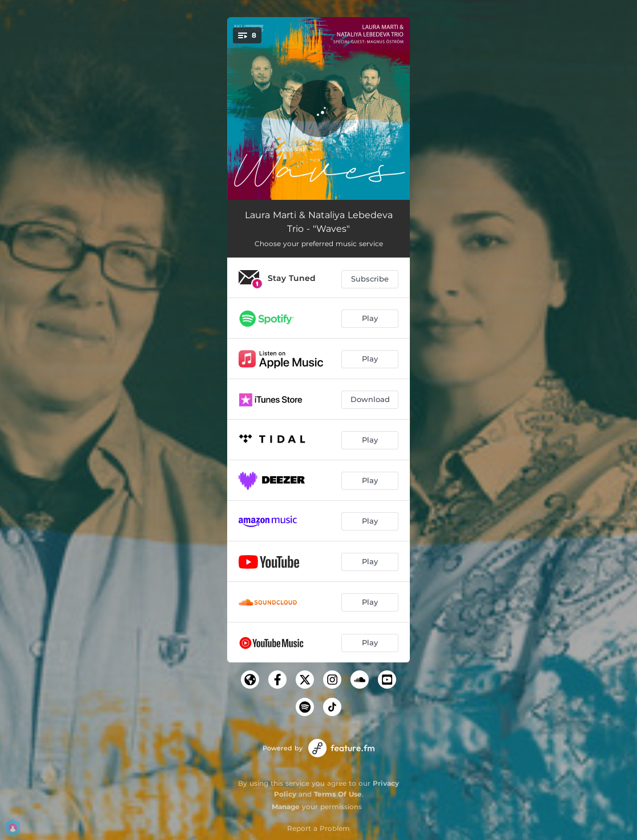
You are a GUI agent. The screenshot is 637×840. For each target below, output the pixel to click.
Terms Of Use (338, 794)
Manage (286, 807)
